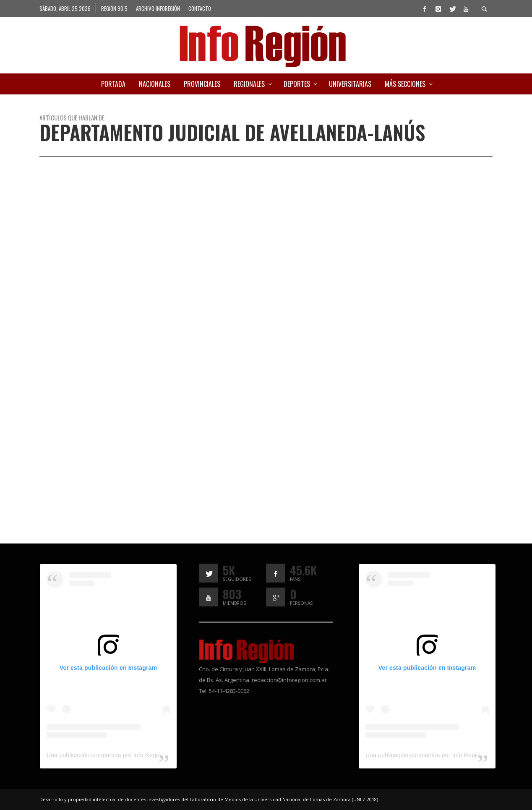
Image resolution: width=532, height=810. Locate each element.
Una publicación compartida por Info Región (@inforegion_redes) (134, 755)
